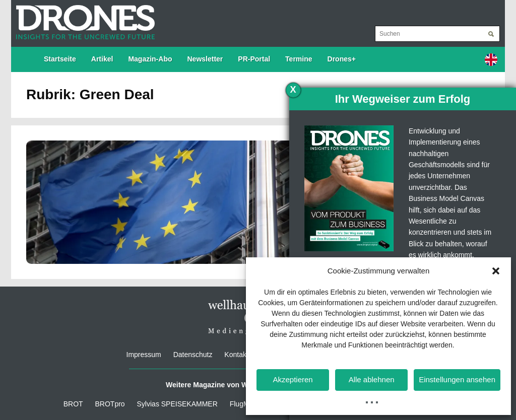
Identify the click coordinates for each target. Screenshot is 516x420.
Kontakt (236, 355)
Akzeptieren (293, 379)
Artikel (102, 59)
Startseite (60, 59)
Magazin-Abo (150, 59)
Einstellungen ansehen (457, 379)
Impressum (144, 355)
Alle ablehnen (372, 379)
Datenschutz (193, 355)
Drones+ (342, 59)
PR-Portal (254, 59)
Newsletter (205, 59)
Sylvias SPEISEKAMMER (177, 404)
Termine (299, 59)
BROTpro (110, 404)
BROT (73, 404)
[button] (496, 271)
